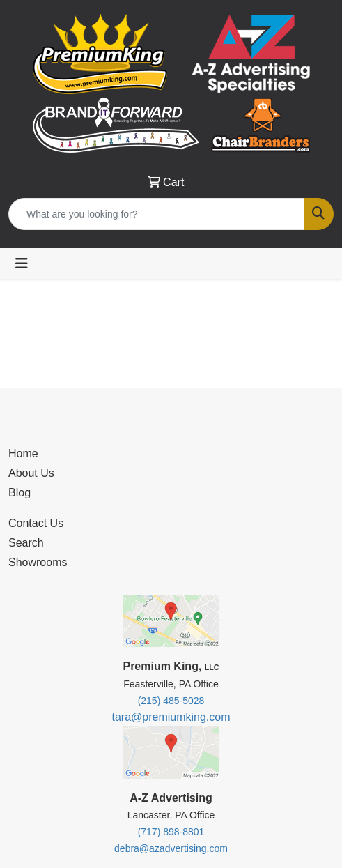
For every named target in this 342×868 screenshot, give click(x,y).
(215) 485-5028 (171, 701)
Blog (20, 493)
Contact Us (36, 523)
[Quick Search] (156, 214)
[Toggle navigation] (22, 264)
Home (23, 454)
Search (26, 543)
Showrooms (38, 562)
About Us (31, 473)
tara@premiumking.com (171, 717)
